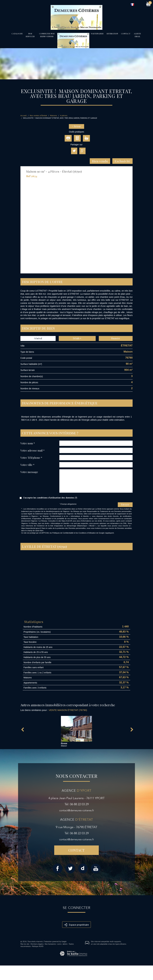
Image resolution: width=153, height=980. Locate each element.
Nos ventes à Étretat (38, 115)
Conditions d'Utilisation (87, 533)
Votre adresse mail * (32, 450)
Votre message (29, 472)
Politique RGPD (38, 946)
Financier (116, 338)
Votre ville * (27, 465)
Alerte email (137, 35)
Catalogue (17, 34)
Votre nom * (28, 443)
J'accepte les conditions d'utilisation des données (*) (50, 498)
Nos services (30, 35)
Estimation (112, 34)
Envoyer (125, 505)
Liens (59, 944)
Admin (65, 944)
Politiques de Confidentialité (63, 533)
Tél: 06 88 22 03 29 (77, 804)
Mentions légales (37, 944)
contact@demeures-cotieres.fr (77, 810)
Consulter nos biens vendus (47, 35)
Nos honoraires (50, 944)
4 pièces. (64, 115)
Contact (126, 34)
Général (38, 338)
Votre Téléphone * (31, 457)
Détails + (77, 338)
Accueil (24, 115)
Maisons (54, 115)
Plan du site (25, 944)
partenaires (97, 34)
